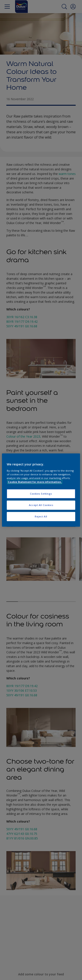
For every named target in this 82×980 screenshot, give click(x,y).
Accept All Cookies (41, 505)
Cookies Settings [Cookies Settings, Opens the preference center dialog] (41, 494)
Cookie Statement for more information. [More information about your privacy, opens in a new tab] (35, 482)
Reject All (41, 516)
